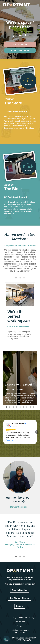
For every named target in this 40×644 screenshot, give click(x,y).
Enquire (20, 606)
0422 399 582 (20, 632)
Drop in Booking (20, 590)
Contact (20, 626)
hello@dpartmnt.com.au (20, 630)
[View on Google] (8, 425)
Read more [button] (10, 440)
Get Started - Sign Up (20, 598)
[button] (3, 432)
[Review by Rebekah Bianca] (19, 424)
